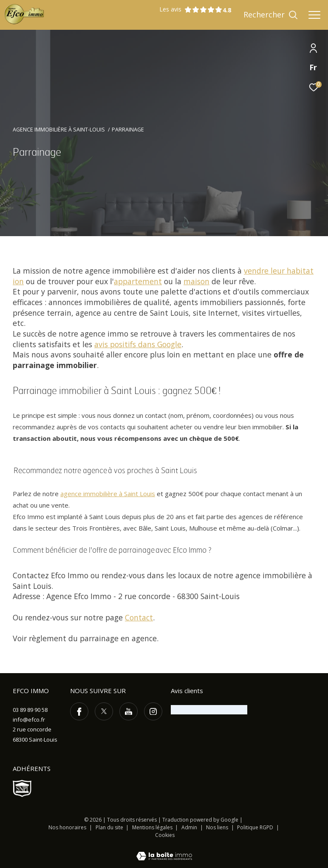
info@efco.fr (29, 720)
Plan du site (110, 827)
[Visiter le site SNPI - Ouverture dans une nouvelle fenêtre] (22, 788)
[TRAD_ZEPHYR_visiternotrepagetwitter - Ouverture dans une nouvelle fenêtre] (104, 712)
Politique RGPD (255, 827)
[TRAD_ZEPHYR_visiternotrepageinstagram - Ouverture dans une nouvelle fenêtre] (153, 712)
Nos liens (218, 827)
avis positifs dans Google (138, 344)
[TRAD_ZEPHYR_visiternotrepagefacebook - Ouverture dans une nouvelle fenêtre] (79, 712)
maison (197, 281)
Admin (190, 827)
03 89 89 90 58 (30, 710)
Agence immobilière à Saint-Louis (59, 130)
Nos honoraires (67, 827)
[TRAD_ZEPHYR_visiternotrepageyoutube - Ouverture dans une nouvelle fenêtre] (129, 712)
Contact (139, 617)
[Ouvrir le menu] (314, 15)
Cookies (165, 835)
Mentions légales (153, 827)
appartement (138, 281)
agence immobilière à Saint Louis (108, 494)
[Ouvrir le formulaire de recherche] (271, 15)
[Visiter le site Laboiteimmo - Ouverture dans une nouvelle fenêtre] (164, 851)
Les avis (191, 10)
